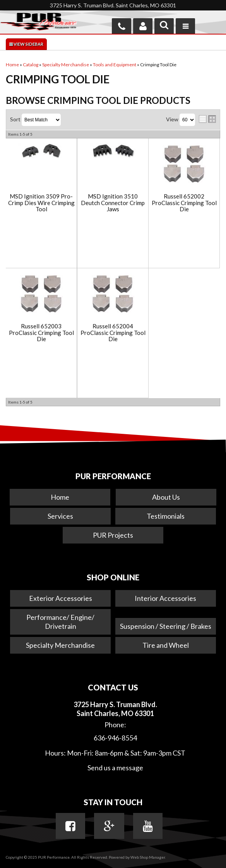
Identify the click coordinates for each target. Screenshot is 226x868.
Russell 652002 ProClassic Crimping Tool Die (184, 203)
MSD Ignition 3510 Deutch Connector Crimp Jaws (113, 203)
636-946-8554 (115, 738)
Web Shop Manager (148, 857)
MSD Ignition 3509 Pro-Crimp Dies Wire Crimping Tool (41, 203)
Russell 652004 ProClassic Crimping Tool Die (113, 333)
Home (60, 497)
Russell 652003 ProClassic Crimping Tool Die (41, 333)
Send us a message (115, 768)
